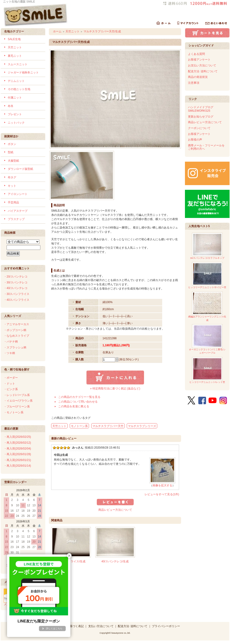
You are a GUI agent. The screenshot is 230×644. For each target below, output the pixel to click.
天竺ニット (15, 47)
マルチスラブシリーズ (142, 426)
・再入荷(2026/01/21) (17, 460)
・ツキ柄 (9, 353)
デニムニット (16, 81)
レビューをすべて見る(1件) (162, 494)
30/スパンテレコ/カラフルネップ (207, 246)
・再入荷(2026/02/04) (17, 449)
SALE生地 (14, 39)
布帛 (11, 106)
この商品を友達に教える (74, 406)
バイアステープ (18, 211)
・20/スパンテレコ (16, 277)
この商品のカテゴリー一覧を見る (79, 397)
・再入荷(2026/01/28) (17, 454)
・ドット (9, 384)
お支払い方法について (202, 65)
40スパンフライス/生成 (71, 561)
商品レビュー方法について (115, 510)
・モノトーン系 (14, 412)
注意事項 (194, 83)
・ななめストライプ (16, 336)
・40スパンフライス (17, 300)
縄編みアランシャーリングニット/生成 (207, 306)
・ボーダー (11, 378)
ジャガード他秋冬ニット (23, 72)
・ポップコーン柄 (15, 330)
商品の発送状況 (198, 77)
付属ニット (15, 98)
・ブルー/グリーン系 (17, 407)
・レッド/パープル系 (17, 395)
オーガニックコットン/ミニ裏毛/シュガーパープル (207, 339)
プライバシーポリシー (166, 626)
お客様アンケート (199, 60)
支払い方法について (101, 626)
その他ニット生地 (19, 89)
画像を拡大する (162, 485)
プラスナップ (16, 219)
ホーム (57, 31)
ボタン (12, 144)
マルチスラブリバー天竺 (108, 426)
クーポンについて (199, 128)
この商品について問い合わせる (78, 402)
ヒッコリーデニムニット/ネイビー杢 (207, 275)
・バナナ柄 (11, 342)
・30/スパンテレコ (16, 282)
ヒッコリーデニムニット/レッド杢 (207, 370)
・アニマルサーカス (16, 324)
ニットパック (16, 123)
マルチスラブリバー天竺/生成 (102, 31)
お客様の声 (195, 140)
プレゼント (15, 114)
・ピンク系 (11, 389)
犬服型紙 (13, 161)
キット (12, 186)
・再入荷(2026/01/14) (17, 466)
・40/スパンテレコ (16, 288)
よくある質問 (196, 54)
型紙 (11, 152)
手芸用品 (13, 202)
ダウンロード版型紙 (20, 169)
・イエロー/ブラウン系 (18, 401)
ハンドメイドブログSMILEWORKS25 (201, 109)
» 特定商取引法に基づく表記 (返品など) (115, 389)
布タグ (12, 177)
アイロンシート (18, 194)
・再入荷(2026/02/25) (17, 437)
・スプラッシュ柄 (15, 347)
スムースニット (18, 64)
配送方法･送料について (203, 71)
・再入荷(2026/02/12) (17, 443)
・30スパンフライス (17, 294)
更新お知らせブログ (201, 117)
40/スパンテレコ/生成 (115, 561)
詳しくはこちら (54, 628)
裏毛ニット (15, 56)
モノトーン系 (79, 426)
